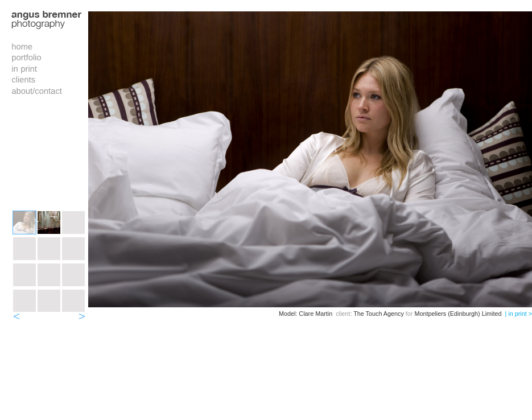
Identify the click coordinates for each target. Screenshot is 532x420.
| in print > (518, 314)
